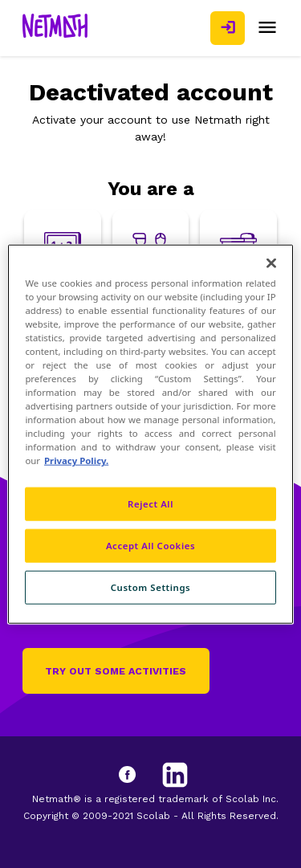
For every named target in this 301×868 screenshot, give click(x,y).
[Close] (271, 263)
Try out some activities (116, 671)
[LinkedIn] (175, 775)
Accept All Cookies (150, 546)
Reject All (150, 504)
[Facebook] (143, 775)
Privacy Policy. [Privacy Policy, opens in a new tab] (76, 460)
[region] (150, 434)
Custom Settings (151, 587)
